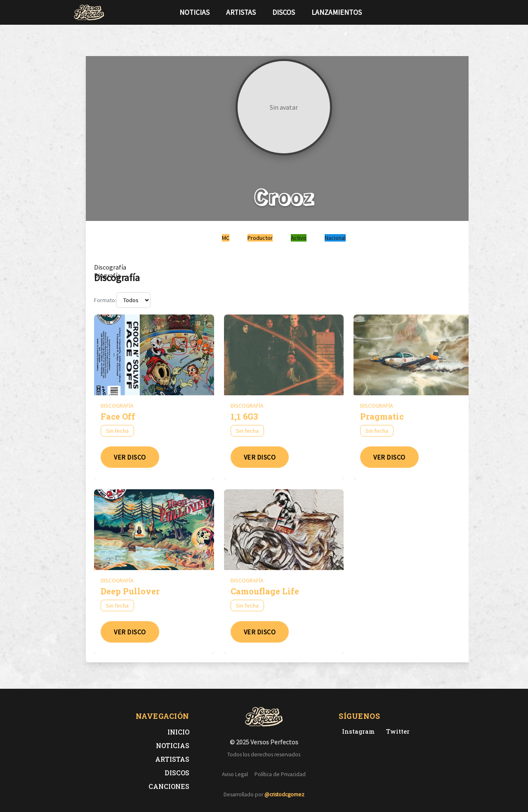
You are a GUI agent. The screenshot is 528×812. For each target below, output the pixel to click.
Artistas (241, 12)
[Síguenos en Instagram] (452, 12)
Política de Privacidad (280, 774)
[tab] (110, 267)
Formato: (105, 300)
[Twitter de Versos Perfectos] (396, 731)
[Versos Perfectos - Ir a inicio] (89, 12)
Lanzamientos (337, 12)
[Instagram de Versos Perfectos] (357, 731)
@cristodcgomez (284, 794)
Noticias (194, 12)
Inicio (178, 732)
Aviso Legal (235, 774)
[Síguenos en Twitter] (439, 12)
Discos (284, 12)
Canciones (169, 786)
